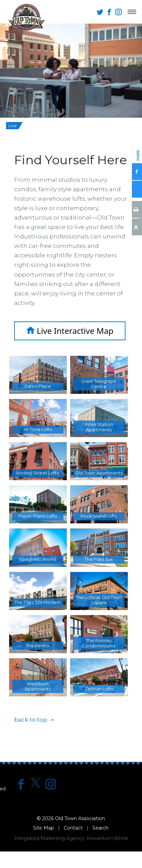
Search (101, 828)
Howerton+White (107, 838)
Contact (73, 828)
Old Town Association (80, 818)
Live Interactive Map (70, 331)
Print (136, 209)
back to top (31, 720)
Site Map (44, 828)
